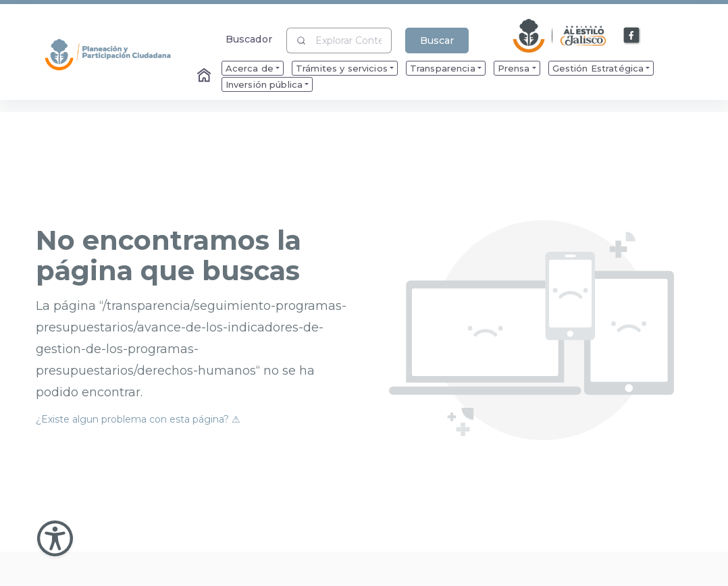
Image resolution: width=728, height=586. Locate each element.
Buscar (437, 41)
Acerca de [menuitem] (250, 68)
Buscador (249, 39)
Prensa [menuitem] (514, 68)
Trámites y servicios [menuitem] (342, 68)
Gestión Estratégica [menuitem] (598, 68)
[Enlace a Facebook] (632, 36)
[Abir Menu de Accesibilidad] (55, 538)
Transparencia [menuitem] (443, 68)
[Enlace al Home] (205, 76)
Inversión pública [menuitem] (264, 84)
